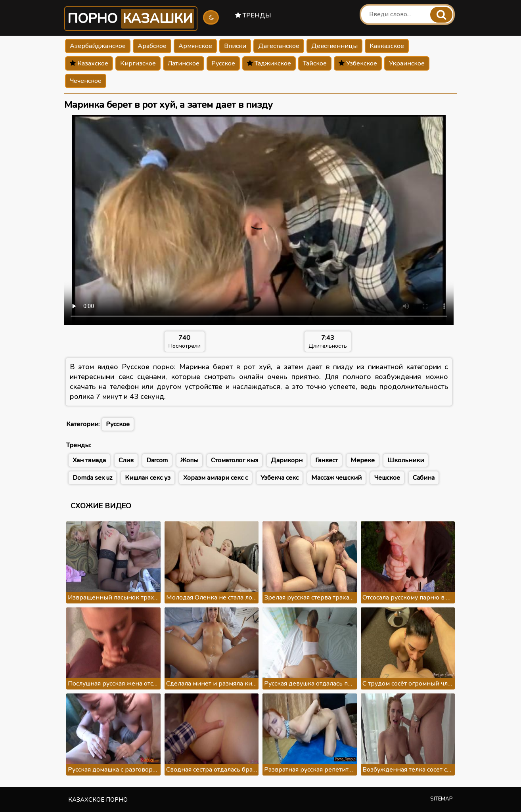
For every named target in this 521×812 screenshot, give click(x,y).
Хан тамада (89, 460)
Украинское (407, 63)
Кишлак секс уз (148, 478)
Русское (223, 63)
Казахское (89, 63)
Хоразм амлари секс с (215, 478)
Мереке (363, 460)
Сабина (424, 478)
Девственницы (334, 46)
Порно (131, 19)
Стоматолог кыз (235, 460)
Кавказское (387, 46)
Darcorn (157, 460)
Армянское (195, 46)
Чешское (387, 478)
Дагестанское (279, 46)
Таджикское (269, 63)
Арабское (152, 46)
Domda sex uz (92, 478)
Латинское (184, 63)
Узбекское (358, 63)
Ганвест (327, 460)
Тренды (253, 15)
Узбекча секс (280, 478)
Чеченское (86, 81)
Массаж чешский (336, 478)
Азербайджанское (98, 46)
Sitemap (442, 799)
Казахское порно (98, 800)
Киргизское (138, 63)
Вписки (235, 46)
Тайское (315, 63)
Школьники (406, 460)
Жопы (189, 460)
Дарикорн (287, 460)
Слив (126, 460)
